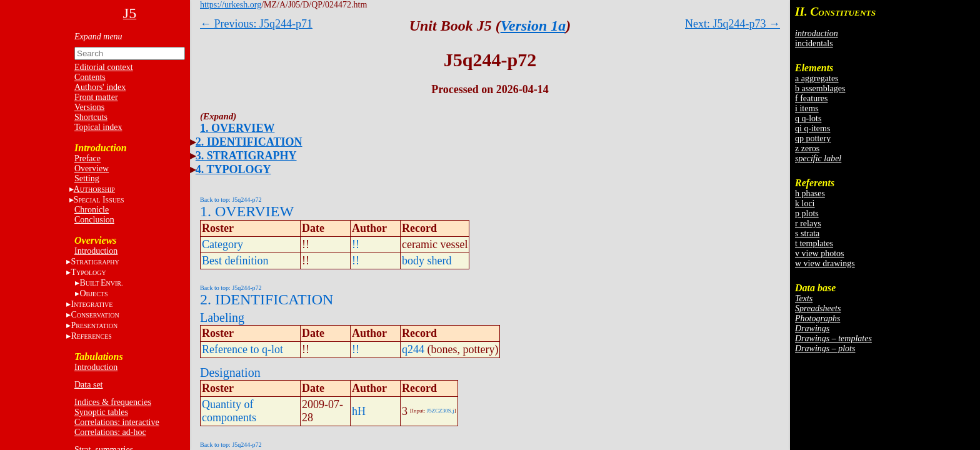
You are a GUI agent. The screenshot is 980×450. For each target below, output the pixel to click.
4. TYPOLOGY (233, 169)
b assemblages (820, 88)
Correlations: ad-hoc (110, 432)
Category (222, 244)
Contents (90, 77)
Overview (92, 168)
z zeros (807, 148)
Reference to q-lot (242, 349)
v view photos (820, 253)
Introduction (96, 251)
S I (99, 200)
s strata (807, 233)
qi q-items (812, 128)
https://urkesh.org (231, 5)
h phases (810, 193)
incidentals (814, 43)
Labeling (222, 317)
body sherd (427, 261)
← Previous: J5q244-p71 (256, 24)
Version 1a (533, 26)
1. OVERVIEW (237, 128)
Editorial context (104, 67)
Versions (89, 107)
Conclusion (94, 220)
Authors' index (100, 87)
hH (359, 411)
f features (811, 98)
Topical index (98, 127)
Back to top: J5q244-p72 (231, 200)
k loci (805, 203)
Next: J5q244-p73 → (732, 24)
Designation (230, 372)
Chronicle (92, 210)
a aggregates (817, 78)
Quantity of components (229, 411)
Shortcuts (91, 117)
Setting (87, 178)
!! (356, 244)
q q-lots (808, 118)
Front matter (96, 97)
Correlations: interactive (117, 422)
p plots (807, 213)
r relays (808, 223)
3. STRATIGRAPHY (246, 156)
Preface (87, 158)
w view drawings (825, 263)
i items (807, 108)
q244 (413, 349)
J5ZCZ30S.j (441, 411)
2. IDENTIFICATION (249, 142)
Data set (88, 385)
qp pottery (813, 138)
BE (101, 283)
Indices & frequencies (113, 402)
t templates (814, 243)
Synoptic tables (101, 412)
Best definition (235, 261)
